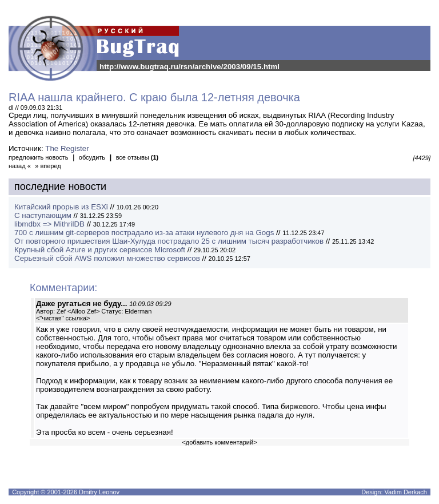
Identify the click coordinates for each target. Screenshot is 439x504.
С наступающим (43, 215)
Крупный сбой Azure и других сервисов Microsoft (100, 250)
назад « (20, 166)
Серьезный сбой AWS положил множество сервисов (107, 258)
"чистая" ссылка (63, 318)
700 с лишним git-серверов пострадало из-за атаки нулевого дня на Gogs (144, 233)
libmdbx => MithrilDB (49, 224)
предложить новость (39, 157)
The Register (67, 148)
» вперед (48, 166)
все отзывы (137, 157)
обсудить (92, 157)
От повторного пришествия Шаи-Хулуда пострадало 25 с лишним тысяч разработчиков (169, 241)
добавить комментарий (219, 442)
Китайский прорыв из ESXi (61, 207)
